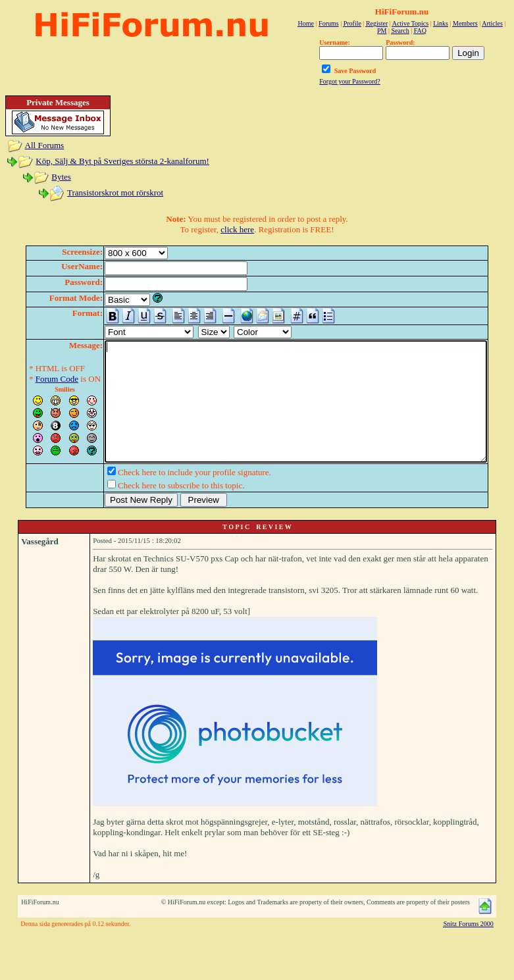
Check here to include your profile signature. (174, 496)
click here (237, 229)
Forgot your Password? (350, 81)
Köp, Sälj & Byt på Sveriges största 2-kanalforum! (122, 161)
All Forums (45, 145)
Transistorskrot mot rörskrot (115, 193)
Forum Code (37, 379)
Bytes (61, 177)
